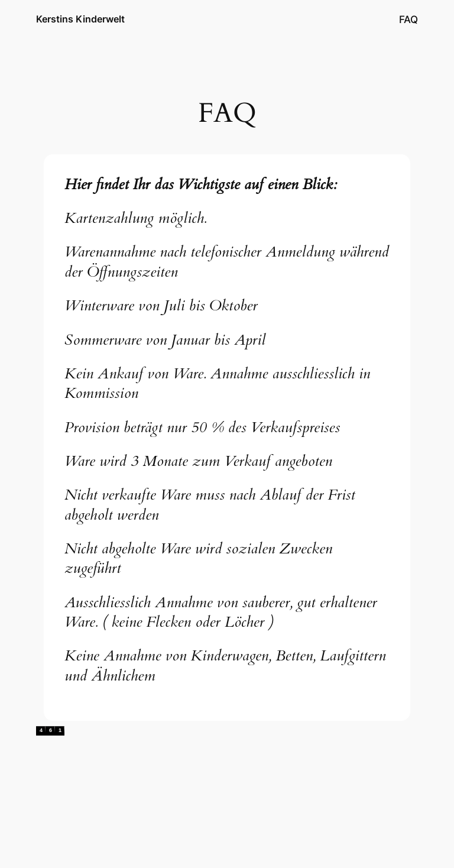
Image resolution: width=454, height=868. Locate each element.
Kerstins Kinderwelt (80, 19)
